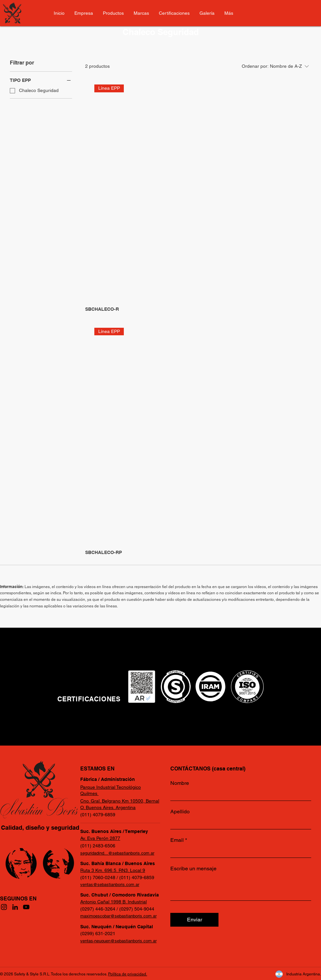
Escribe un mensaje (193, 869)
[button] (229, 13)
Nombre (180, 783)
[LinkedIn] (15, 907)
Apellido (180, 812)
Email (177, 840)
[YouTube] (26, 907)
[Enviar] (194, 920)
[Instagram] (4, 907)
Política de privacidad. (128, 974)
